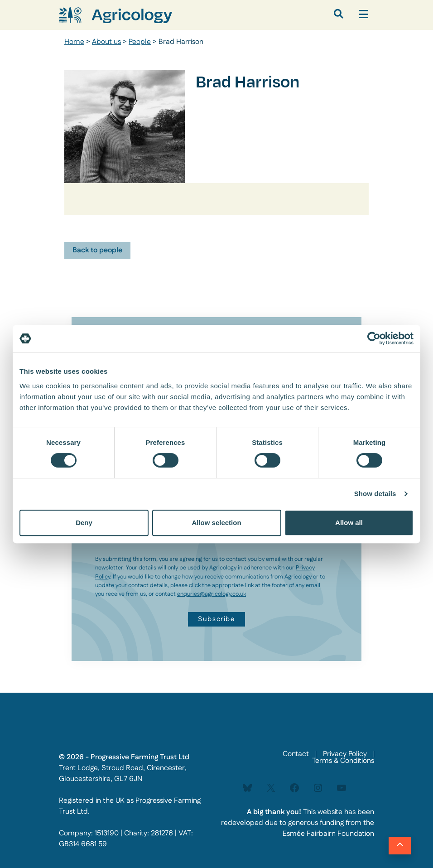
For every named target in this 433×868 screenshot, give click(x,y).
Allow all (349, 523)
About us (106, 42)
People (140, 42)
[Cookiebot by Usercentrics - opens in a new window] (374, 338)
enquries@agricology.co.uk (212, 594)
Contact (296, 754)
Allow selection (216, 523)
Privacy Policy (345, 754)
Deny (84, 523)
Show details (375, 494)
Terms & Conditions (343, 761)
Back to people (97, 250)
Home (74, 42)
